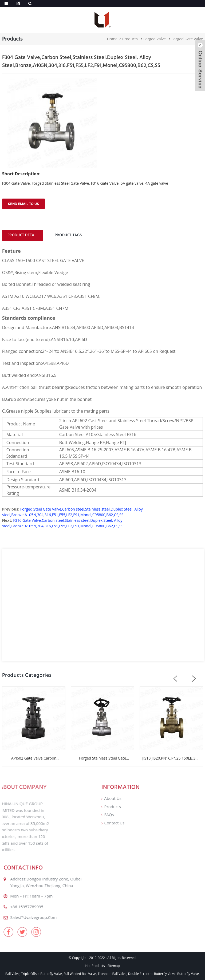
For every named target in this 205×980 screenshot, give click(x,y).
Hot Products (95, 966)
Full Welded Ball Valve (80, 974)
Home (112, 39)
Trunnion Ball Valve (112, 974)
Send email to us (23, 204)
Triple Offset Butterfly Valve (42, 974)
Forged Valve (155, 39)
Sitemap (114, 966)
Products (130, 39)
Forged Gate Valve (187, 39)
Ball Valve (12, 974)
